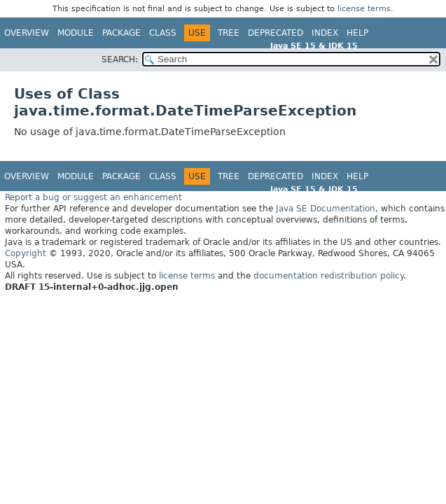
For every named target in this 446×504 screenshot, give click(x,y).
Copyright (26, 253)
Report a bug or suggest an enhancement (93, 197)
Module (76, 33)
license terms (364, 9)
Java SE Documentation (326, 209)
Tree (229, 33)
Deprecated (276, 33)
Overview (27, 33)
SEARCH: (120, 59)
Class (163, 33)
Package (121, 33)
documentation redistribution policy (328, 276)
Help (357, 33)
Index (325, 33)
